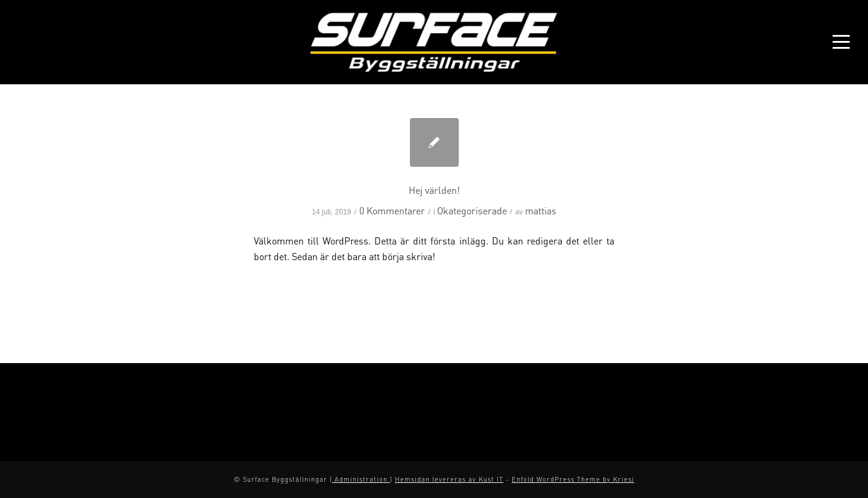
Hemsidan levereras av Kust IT (449, 479)
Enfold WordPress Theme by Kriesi (573, 479)
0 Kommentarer (392, 210)
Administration (361, 479)
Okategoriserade (472, 210)
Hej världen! (434, 190)
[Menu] (837, 42)
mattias (541, 210)
